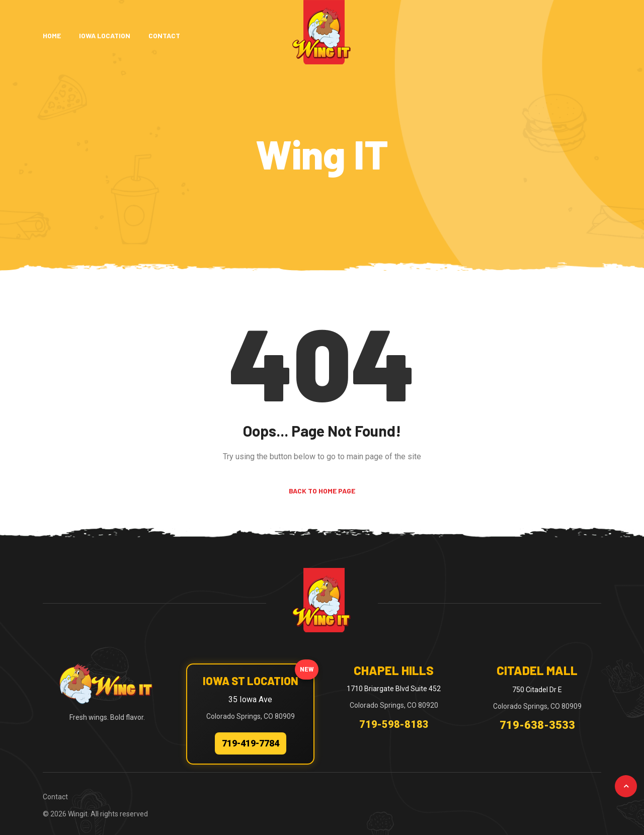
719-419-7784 (251, 743)
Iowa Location (105, 35)
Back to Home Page (322, 491)
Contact (164, 35)
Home (52, 35)
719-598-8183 (394, 724)
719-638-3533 (537, 725)
